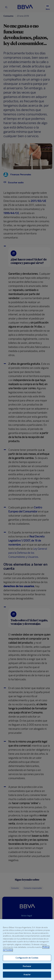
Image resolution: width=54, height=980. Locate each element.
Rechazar (27, 966)
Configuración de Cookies (27, 958)
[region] (27, 950)
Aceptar (27, 975)
